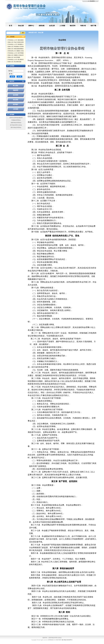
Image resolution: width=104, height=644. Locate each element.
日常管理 (16, 109)
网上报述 (16, 86)
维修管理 (16, 90)
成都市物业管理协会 (16, 123)
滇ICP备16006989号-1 (67, 640)
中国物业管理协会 (16, 120)
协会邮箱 (92, 1)
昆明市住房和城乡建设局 (16, 118)
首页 (35, 33)
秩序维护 (16, 104)
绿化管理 (16, 100)
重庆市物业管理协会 (16, 128)
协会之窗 (41, 33)
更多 (23, 37)
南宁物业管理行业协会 (16, 125)
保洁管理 (16, 95)
